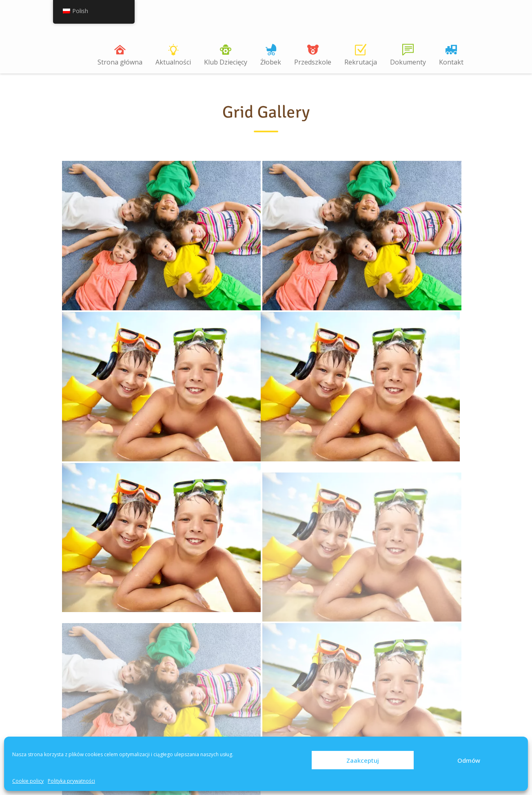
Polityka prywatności (71, 781)
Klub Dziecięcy (226, 62)
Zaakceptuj (363, 760)
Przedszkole (313, 62)
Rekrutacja (361, 62)
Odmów (469, 760)
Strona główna (120, 62)
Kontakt (451, 62)
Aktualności (173, 62)
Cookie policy (28, 781)
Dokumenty (408, 62)
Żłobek (271, 62)
